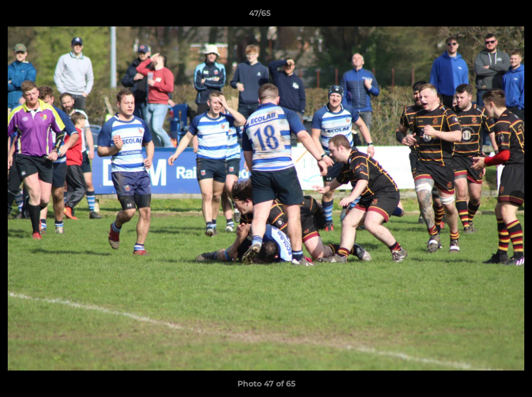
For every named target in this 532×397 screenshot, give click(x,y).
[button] (486, 16)
